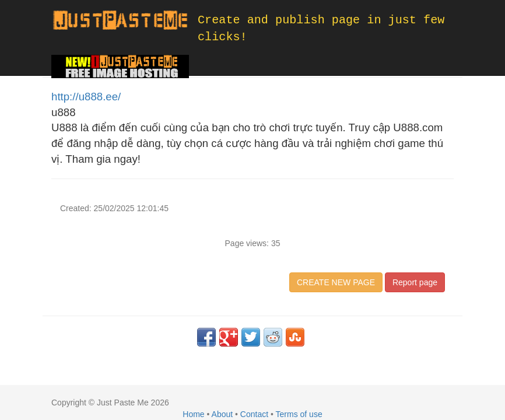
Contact (254, 414)
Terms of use (299, 414)
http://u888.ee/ (86, 97)
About (222, 414)
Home (193, 414)
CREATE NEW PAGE (336, 282)
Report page (415, 282)
